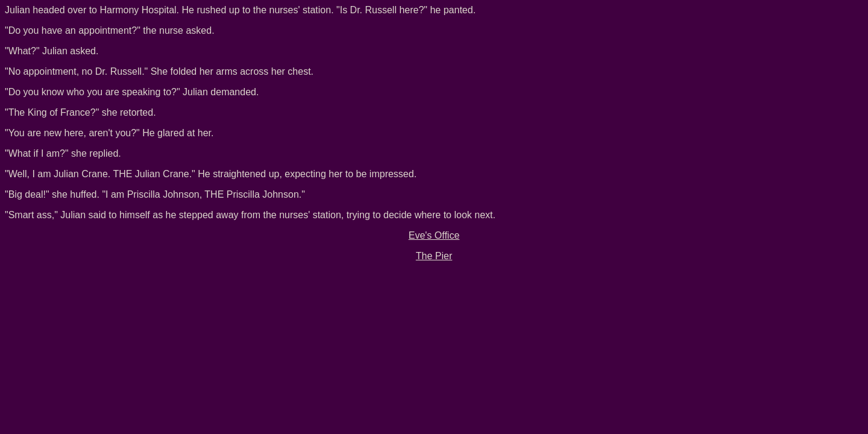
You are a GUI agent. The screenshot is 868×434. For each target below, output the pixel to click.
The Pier (434, 256)
